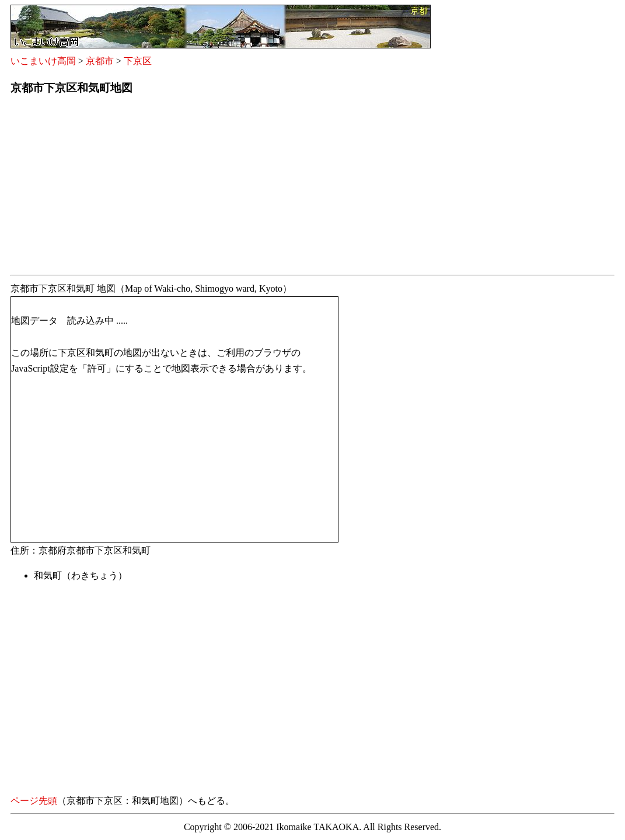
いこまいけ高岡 (43, 61)
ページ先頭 (34, 801)
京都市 (100, 61)
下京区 (138, 61)
